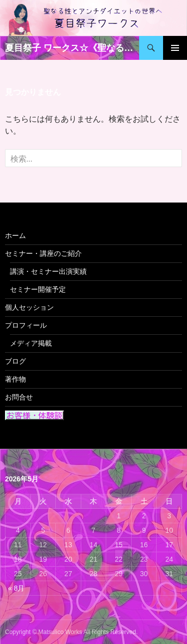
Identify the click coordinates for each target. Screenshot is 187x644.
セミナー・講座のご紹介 (43, 253)
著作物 (15, 379)
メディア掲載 (31, 343)
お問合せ (19, 397)
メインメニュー (175, 48)
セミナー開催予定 (38, 289)
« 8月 (16, 588)
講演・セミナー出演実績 (48, 271)
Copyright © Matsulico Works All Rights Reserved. (71, 632)
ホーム (15, 235)
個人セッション (29, 307)
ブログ (15, 361)
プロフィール (26, 325)
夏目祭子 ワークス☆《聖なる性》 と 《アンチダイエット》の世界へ (72, 48)
